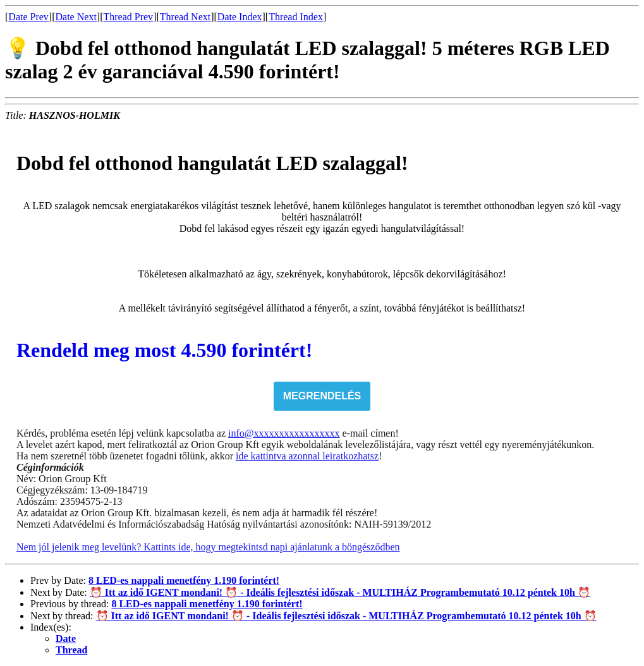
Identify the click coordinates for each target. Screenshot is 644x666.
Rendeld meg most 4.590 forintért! (164, 350)
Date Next (76, 17)
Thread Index (296, 17)
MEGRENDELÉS (322, 396)
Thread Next (185, 17)
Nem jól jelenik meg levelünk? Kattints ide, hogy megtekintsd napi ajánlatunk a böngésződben (208, 547)
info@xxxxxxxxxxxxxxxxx (284, 433)
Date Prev (28, 17)
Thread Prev (128, 17)
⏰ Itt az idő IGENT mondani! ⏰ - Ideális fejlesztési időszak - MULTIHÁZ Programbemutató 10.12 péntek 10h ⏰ (340, 592)
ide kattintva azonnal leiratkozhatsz (307, 456)
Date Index (240, 17)
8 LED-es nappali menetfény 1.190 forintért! (184, 580)
